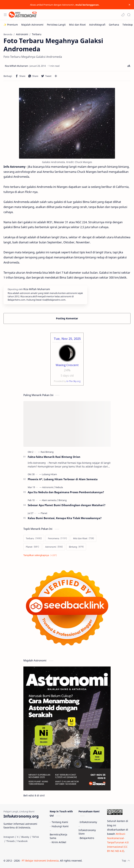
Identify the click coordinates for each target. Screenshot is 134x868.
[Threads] (10, 841)
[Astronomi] (49, 487)
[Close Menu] (129, 5)
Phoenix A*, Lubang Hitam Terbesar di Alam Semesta (63, 479)
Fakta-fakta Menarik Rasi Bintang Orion (54, 457)
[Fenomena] (57, 538)
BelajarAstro (87, 838)
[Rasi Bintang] (47, 452)
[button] (123, 15)
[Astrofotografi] (97, 25)
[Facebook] (23, 841)
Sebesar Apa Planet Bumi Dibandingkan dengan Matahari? (67, 505)
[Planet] (44, 513)
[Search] (129, 15)
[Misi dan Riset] (77, 25)
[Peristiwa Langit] (56, 25)
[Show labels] (41, 555)
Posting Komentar (67, 318)
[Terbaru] (34, 538)
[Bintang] (63, 500)
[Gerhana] (114, 25)
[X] (18, 837)
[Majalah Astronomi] (32, 25)
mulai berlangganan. (87, 5)
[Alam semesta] (50, 500)
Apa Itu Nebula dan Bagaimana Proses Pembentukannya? (66, 492)
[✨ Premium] (11, 25)
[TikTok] (36, 837)
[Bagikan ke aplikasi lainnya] (56, 76)
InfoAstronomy (88, 822)
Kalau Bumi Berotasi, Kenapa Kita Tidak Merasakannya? (65, 518)
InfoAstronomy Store (87, 832)
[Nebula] (59, 487)
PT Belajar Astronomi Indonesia (40, 861)
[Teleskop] (128, 25)
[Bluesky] (25, 837)
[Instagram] (9, 837)
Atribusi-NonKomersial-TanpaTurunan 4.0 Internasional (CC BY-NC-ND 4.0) (118, 842)
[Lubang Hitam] (49, 474)
